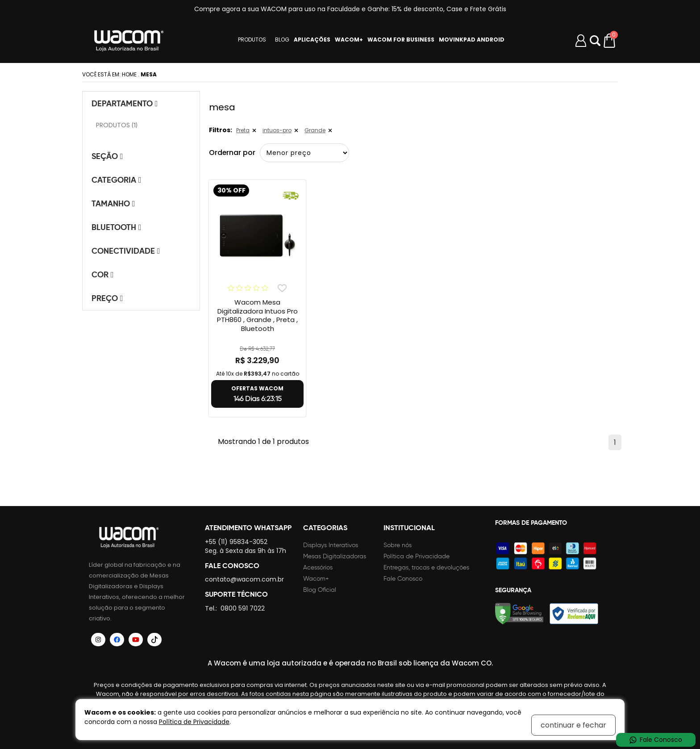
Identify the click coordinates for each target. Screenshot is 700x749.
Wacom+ (316, 579)
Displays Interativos (331, 545)
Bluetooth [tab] (117, 227)
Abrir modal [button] (595, 41)
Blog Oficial (320, 590)
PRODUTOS (252, 40)
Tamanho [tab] (113, 203)
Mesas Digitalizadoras (335, 556)
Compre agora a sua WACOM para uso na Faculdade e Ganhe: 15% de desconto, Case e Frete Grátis (350, 9)
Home (129, 74)
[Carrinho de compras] (610, 41)
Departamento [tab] (125, 103)
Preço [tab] (107, 298)
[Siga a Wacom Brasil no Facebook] (117, 640)
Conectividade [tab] (126, 251)
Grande (315, 130)
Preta (243, 130)
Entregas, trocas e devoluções (426, 567)
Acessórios (318, 567)
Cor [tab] (103, 274)
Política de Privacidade (417, 556)
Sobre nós (398, 545)
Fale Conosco (403, 579)
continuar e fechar (573, 725)
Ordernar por (233, 153)
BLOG (282, 40)
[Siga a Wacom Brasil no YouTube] (136, 640)
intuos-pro (277, 130)
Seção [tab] (107, 156)
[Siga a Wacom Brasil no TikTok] (154, 640)
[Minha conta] (581, 41)
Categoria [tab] (117, 180)
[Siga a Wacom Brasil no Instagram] (98, 640)
